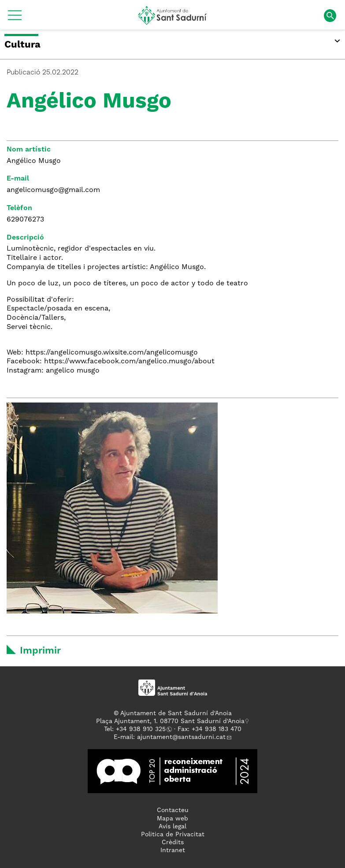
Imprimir (40, 651)
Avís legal (172, 827)
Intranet (173, 850)
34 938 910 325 (143, 729)
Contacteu (173, 810)
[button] (15, 18)
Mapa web (172, 819)
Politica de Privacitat (173, 835)
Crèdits (173, 842)
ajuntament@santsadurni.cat (181, 737)
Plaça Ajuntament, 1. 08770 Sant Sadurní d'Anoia (170, 721)
